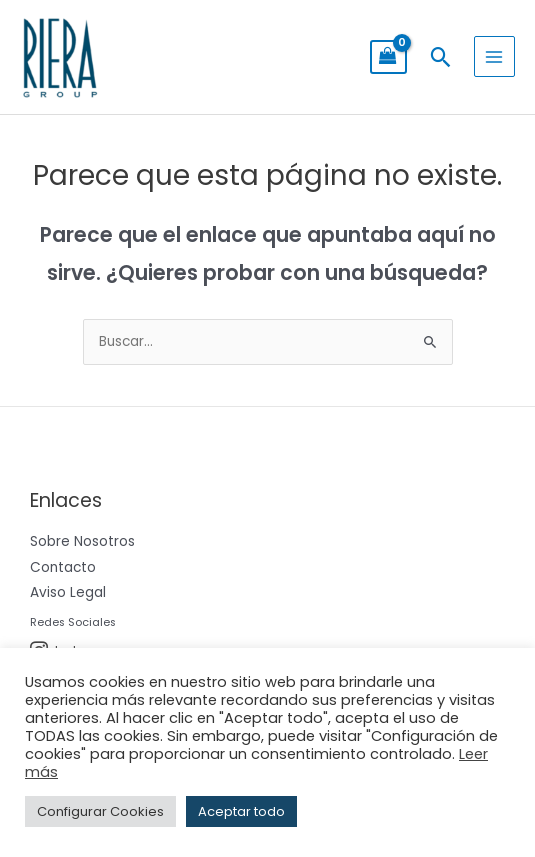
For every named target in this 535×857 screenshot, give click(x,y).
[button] (440, 57)
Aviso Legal (68, 592)
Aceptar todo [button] (241, 811)
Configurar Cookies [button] (100, 811)
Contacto (63, 567)
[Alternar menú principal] (494, 56)
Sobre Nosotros (82, 541)
